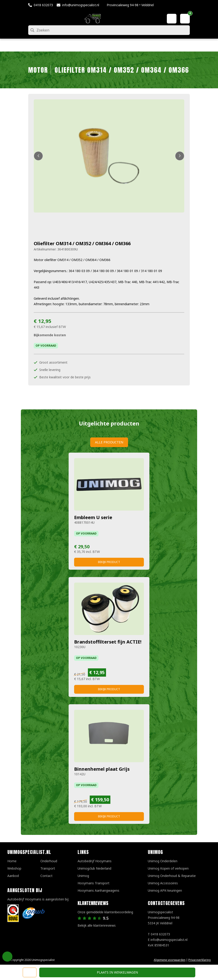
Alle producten (109, 442)
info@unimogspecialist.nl (81, 5)
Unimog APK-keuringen (165, 890)
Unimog (83, 876)
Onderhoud (49, 861)
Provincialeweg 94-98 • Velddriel (130, 5)
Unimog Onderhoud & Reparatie (172, 876)
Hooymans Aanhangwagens (98, 890)
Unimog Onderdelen (163, 861)
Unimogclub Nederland (94, 868)
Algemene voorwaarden (170, 960)
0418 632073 (43, 5)
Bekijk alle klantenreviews (97, 925)
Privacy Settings (7, 957)
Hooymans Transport (94, 883)
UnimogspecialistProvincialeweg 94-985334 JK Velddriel (164, 918)
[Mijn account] (172, 19)
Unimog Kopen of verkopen (168, 868)
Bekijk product (109, 562)
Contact (46, 876)
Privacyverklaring (200, 960)
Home (12, 861)
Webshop (14, 868)
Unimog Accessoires (163, 883)
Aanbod (13, 876)
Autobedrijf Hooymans (95, 861)
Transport (48, 868)
